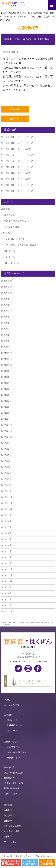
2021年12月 (7, 569)
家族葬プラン (13, 758)
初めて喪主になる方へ (15, 221)
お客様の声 (7, 233)
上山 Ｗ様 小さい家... (18, 161)
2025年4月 (6, 329)
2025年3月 (6, 335)
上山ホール (10, 257)
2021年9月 (6, 587)
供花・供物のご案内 (14, 773)
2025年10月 (7, 293)
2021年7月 (6, 599)
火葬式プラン (13, 747)
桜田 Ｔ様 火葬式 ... (18, 149)
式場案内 (8, 715)
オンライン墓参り (13, 826)
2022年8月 (6, 521)
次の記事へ (15, 119)
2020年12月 (7, 611)
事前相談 (8, 805)
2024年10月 (7, 365)
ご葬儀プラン (10, 742)
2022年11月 (7, 503)
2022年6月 (6, 533)
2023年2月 (6, 485)
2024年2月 (6, 413)
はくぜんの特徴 (11, 705)
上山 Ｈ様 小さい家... (18, 155)
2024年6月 (6, 389)
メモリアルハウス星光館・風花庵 (20, 245)
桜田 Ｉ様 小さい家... (18, 185)
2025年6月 (6, 317)
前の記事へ (15, 109)
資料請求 (8, 821)
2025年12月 (7, 281)
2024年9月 (6, 371)
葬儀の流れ (10, 215)
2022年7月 (6, 527)
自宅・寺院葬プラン (17, 752)
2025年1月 (6, 347)
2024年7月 (6, 383)
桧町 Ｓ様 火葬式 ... (18, 179)
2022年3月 (6, 551)
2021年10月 (7, 581)
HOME (7, 700)
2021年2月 (6, 605)
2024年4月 (6, 401)
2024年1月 (6, 419)
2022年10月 (7, 509)
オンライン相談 (11, 831)
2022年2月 (6, 557)
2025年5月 (6, 323)
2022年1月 (6, 563)
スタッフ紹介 (10, 794)
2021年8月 (6, 593)
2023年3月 (6, 479)
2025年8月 (6, 305)
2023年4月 (6, 473)
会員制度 (8, 810)
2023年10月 (7, 437)
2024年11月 (7, 359)
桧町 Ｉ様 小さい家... (18, 137)
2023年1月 (6, 491)
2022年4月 (6, 545)
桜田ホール (10, 251)
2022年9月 (6, 515)
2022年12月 (7, 497)
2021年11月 (7, 575)
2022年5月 (6, 539)
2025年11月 (7, 287)
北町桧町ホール (12, 263)
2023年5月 (6, 467)
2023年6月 (6, 461)
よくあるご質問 (12, 227)
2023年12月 (7, 425)
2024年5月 (6, 395)
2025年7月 (6, 311)
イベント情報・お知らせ (13, 239)
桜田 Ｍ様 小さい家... (18, 143)
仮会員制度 (9, 815)
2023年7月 (6, 455)
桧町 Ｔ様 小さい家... (18, 167)
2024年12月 (7, 353)
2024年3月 (6, 407)
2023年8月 (6, 449)
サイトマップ (10, 842)
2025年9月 (6, 299)
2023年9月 (6, 443)
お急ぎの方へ (10, 767)
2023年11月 (7, 431)
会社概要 (8, 836)
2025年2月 (6, 341)
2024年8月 (6, 377)
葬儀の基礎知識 (11, 788)
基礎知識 (6, 209)
